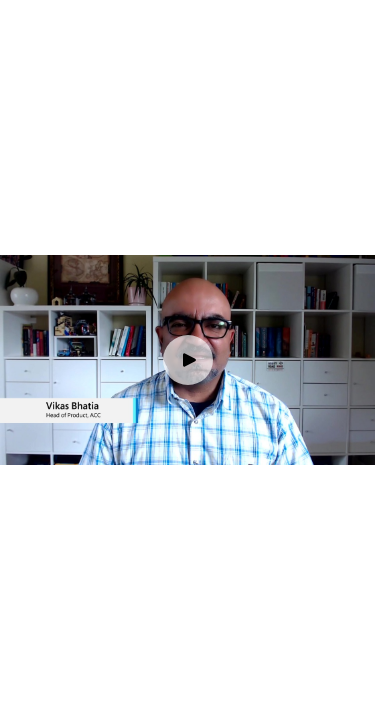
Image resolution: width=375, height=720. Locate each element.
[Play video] (188, 360)
